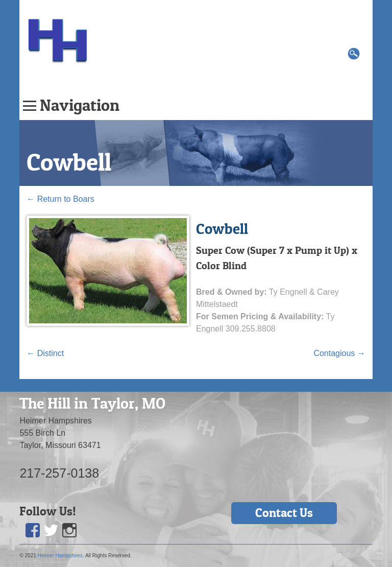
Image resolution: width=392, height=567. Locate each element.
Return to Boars (60, 199)
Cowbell (69, 162)
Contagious (339, 353)
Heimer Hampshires (60, 556)
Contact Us (284, 513)
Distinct (45, 353)
